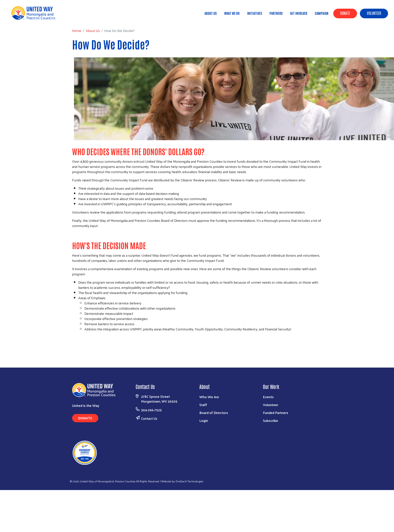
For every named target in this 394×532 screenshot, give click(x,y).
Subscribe (270, 420)
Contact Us (149, 418)
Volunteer (374, 13)
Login (204, 420)
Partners (276, 13)
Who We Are (209, 397)
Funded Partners (276, 413)
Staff (203, 405)
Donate (345, 13)
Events (268, 397)
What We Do (232, 13)
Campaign (322, 13)
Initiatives (255, 13)
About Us (211, 13)
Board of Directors (214, 413)
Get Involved (299, 13)
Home (23, 18)
